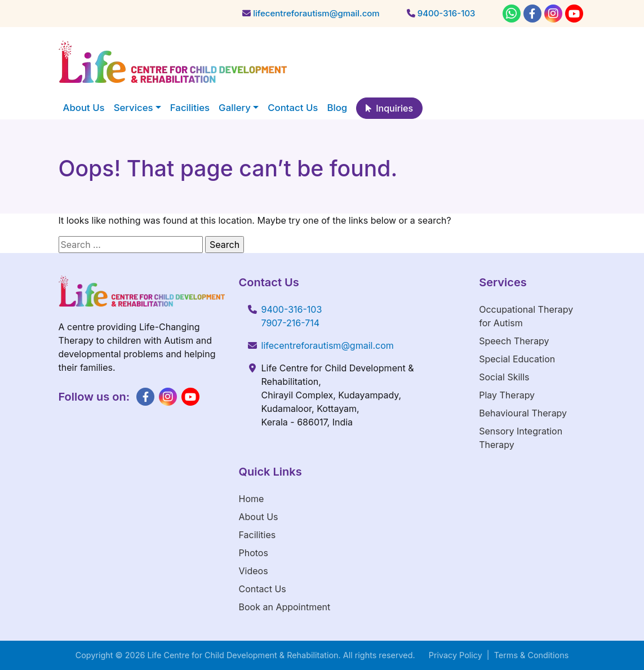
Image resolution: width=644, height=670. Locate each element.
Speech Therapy (514, 341)
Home (252, 499)
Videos (254, 571)
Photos (254, 553)
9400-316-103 (292, 309)
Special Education (517, 359)
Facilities (257, 535)
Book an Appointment (285, 607)
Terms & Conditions (532, 655)
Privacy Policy (456, 655)
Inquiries (389, 108)
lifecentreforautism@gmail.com (328, 345)
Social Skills (504, 377)
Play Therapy (507, 395)
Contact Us (263, 589)
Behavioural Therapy (523, 413)
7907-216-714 (291, 323)
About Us (259, 517)
